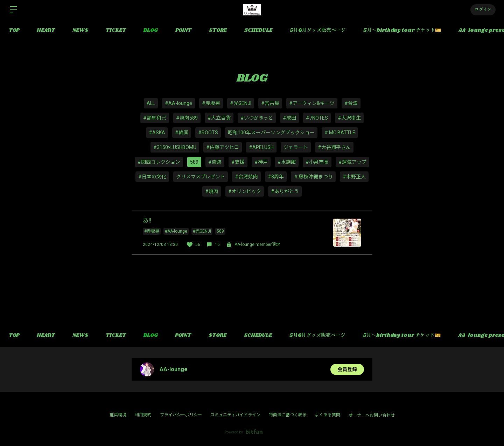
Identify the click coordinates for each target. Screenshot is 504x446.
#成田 (289, 118)
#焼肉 (212, 191)
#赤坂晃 (211, 103)
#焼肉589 (187, 118)
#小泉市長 (317, 162)
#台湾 (351, 103)
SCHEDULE (258, 30)
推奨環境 (118, 415)
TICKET (116, 30)
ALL (151, 103)
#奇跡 (215, 162)
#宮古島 (270, 103)
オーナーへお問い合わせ (372, 415)
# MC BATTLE (340, 133)
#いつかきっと (257, 118)
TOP (14, 30)
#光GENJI (241, 103)
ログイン (483, 10)
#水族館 (287, 162)
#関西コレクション (159, 162)
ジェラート (296, 147)
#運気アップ (352, 162)
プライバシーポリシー (181, 415)
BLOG (151, 30)
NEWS (80, 30)
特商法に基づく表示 (288, 415)
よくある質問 (328, 415)
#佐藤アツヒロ (223, 147)
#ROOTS (208, 133)
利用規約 (143, 415)
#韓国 (182, 133)
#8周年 (276, 177)
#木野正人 (354, 177)
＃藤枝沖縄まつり (313, 177)
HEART (46, 30)
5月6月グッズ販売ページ (318, 30)
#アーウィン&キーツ (312, 103)
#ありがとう (285, 191)
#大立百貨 (219, 118)
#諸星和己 (155, 118)
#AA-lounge (178, 103)
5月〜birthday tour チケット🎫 (402, 30)
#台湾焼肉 (246, 177)
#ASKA (157, 133)
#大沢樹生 (349, 118)
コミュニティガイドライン (235, 415)
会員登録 (347, 369)
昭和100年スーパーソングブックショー (271, 133)
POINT (183, 30)
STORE (218, 30)
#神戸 (261, 162)
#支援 (238, 162)
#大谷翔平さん (334, 147)
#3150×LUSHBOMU (175, 147)
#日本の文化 (152, 177)
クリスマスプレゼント (201, 177)
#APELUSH (261, 147)
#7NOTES (317, 118)
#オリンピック (245, 191)
